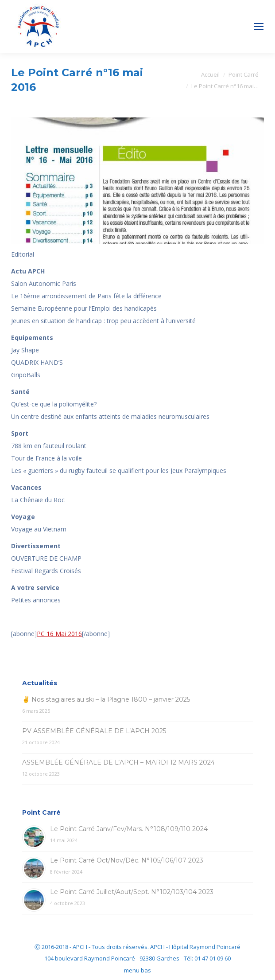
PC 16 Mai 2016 (59, 634)
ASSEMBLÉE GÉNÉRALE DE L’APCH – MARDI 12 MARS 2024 (118, 762)
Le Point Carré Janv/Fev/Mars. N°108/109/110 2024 (129, 829)
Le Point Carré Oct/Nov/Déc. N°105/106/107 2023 (127, 860)
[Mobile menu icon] (259, 27)
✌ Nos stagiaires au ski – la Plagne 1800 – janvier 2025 (106, 699)
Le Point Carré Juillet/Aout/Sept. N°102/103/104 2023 (132, 892)
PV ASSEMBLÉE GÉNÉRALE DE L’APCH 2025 (94, 731)
